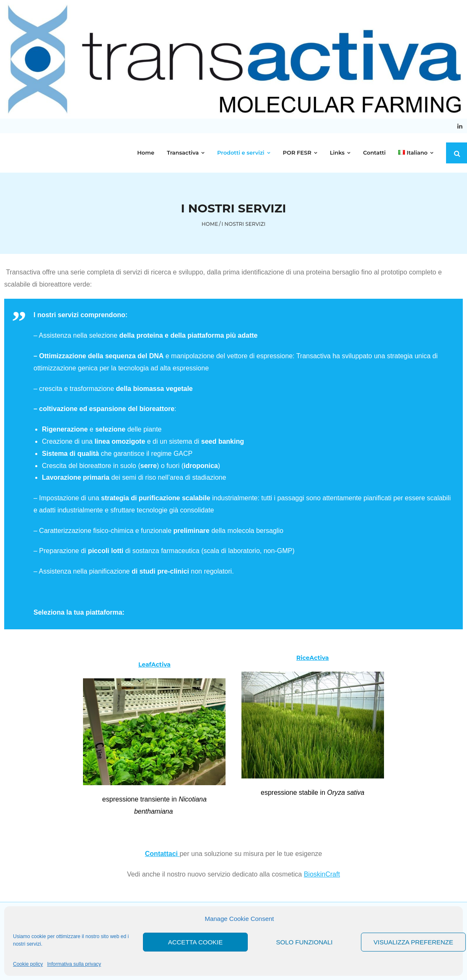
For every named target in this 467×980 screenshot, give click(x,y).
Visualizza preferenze (413, 942)
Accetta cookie (196, 942)
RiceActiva (313, 658)
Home (210, 224)
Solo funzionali (304, 942)
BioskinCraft (322, 874)
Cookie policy (28, 964)
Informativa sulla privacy (74, 964)
